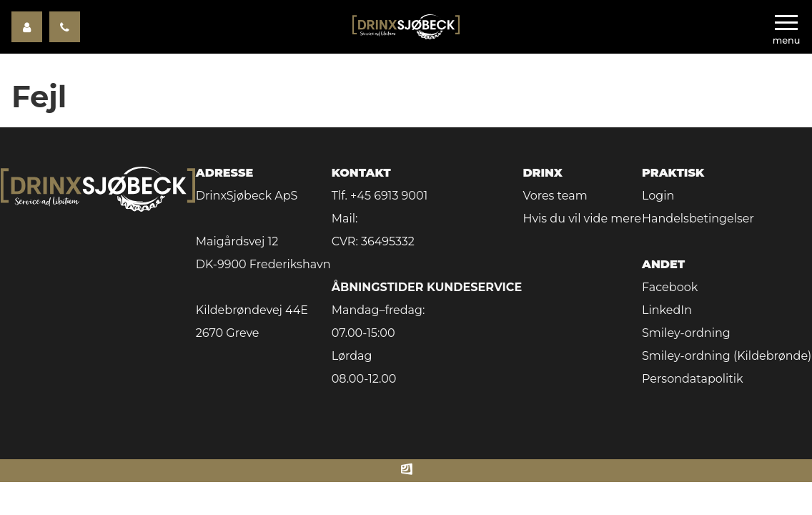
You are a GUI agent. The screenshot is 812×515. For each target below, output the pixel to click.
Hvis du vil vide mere (581, 219)
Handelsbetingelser (698, 219)
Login (658, 196)
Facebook (670, 287)
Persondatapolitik (693, 379)
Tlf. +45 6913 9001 (380, 196)
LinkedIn (667, 310)
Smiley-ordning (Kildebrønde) (727, 356)
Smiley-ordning (686, 333)
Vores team (555, 196)
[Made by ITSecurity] (406, 471)
